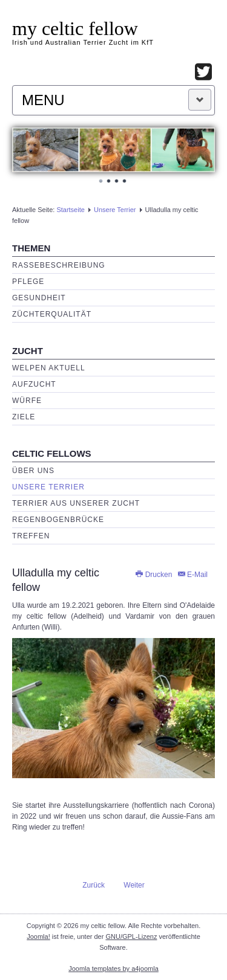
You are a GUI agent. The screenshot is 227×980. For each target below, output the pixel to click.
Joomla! (38, 936)
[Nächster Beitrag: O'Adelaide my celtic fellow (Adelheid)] (139, 885)
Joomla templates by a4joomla (113, 969)
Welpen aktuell (49, 368)
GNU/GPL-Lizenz (131, 936)
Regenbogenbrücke (58, 520)
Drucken (154, 575)
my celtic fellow (75, 28)
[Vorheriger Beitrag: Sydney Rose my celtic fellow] (88, 885)
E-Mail (192, 575)
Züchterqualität (52, 314)
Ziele (24, 417)
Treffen (31, 536)
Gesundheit (39, 298)
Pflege (28, 282)
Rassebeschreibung (59, 265)
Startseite (70, 210)
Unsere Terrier (115, 210)
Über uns (33, 471)
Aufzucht (34, 384)
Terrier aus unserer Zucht (76, 503)
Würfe (27, 401)
